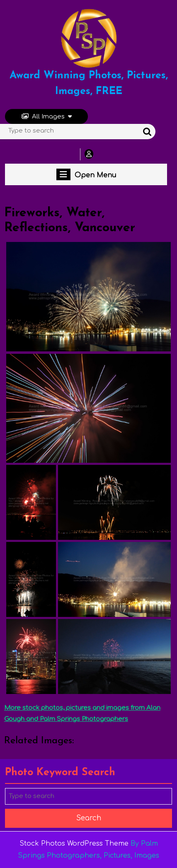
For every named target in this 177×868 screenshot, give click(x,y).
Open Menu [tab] (86, 174)
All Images (47, 117)
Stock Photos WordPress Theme (74, 844)
